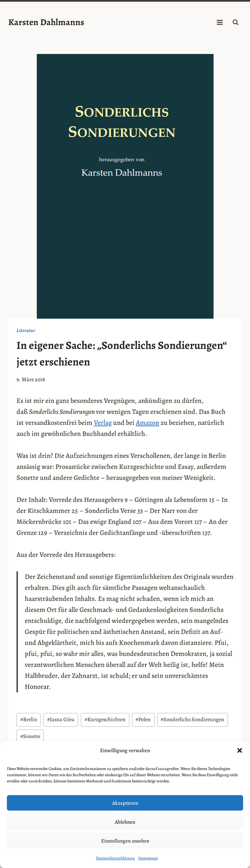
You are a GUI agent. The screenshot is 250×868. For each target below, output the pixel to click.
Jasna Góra (61, 719)
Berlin (29, 719)
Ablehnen (125, 822)
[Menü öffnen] (220, 22)
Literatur (26, 331)
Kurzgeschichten (105, 719)
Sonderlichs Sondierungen (192, 719)
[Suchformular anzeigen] (236, 22)
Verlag (103, 423)
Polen (143, 719)
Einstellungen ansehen (125, 841)
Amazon (148, 423)
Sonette (30, 736)
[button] (240, 750)
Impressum (148, 858)
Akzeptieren (125, 803)
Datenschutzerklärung (115, 858)
